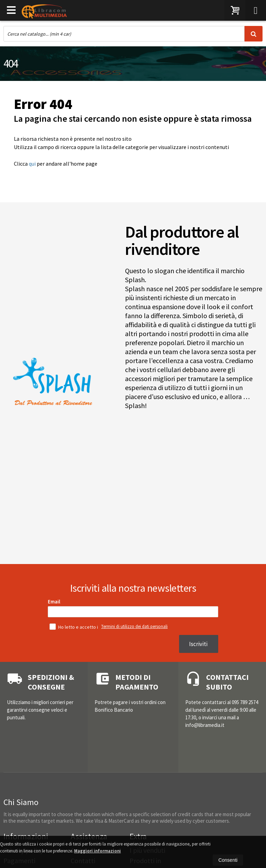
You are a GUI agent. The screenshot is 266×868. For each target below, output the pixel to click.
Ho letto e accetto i (74, 627)
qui (32, 164)
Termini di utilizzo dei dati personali (134, 626)
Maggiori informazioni (97, 851)
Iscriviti (198, 644)
